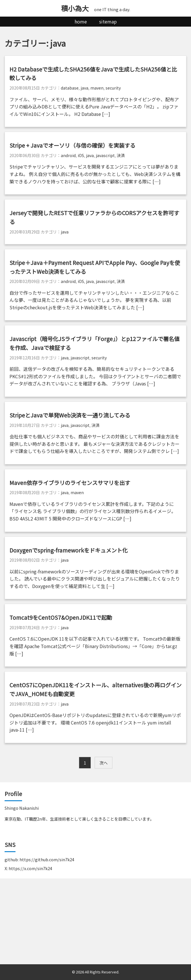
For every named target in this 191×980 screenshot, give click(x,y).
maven (97, 88)
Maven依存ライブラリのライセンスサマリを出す (70, 483)
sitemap (108, 21)
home (81, 21)
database (70, 88)
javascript (105, 155)
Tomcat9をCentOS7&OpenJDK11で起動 (61, 617)
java (84, 88)
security (113, 88)
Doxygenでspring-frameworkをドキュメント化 (69, 550)
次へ (104, 763)
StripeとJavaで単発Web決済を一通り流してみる (70, 415)
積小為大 (75, 8)
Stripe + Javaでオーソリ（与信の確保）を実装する (72, 145)
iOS (81, 155)
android (68, 155)
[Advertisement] (95, 921)
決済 (121, 155)
